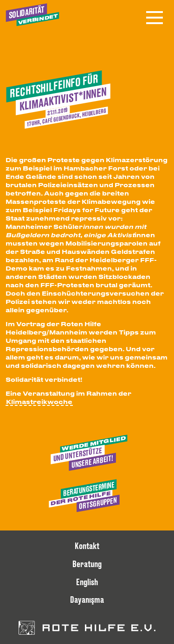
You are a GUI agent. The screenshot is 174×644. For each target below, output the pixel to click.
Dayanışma (87, 600)
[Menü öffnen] (155, 18)
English (87, 582)
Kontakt (87, 546)
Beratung (87, 564)
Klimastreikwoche (39, 401)
